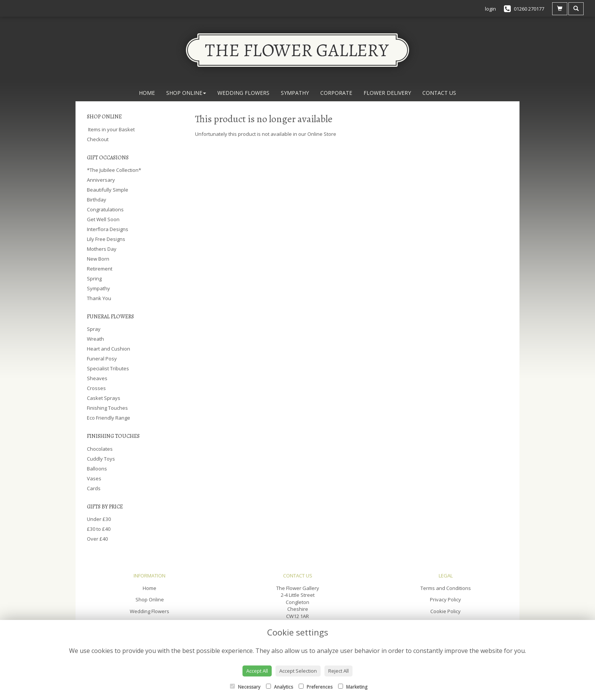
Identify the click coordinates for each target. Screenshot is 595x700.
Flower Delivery (387, 93)
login (490, 9)
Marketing (353, 687)
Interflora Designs (108, 229)
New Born (98, 259)
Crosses (96, 388)
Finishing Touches (107, 408)
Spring (94, 278)
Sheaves (97, 378)
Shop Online (186, 93)
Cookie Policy (445, 611)
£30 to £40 (99, 529)
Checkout (98, 139)
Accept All (257, 671)
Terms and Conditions (446, 588)
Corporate (336, 93)
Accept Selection (298, 671)
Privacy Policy (445, 599)
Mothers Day (102, 249)
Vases (94, 478)
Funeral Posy (102, 359)
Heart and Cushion (109, 349)
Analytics (279, 687)
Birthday (97, 200)
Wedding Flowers (243, 93)
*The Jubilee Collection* (114, 170)
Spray (94, 329)
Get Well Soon (103, 219)
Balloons (97, 469)
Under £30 (99, 519)
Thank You (99, 298)
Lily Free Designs (106, 239)
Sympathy (295, 93)
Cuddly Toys (101, 459)
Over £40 (97, 539)
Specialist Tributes (108, 368)
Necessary (245, 687)
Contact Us (439, 93)
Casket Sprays (104, 398)
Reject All (338, 671)
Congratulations (105, 209)
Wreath (95, 339)
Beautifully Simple (108, 190)
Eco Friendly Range (109, 418)
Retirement (100, 269)
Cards (94, 488)
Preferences (316, 687)
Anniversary (101, 180)
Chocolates (100, 449)
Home (147, 93)
